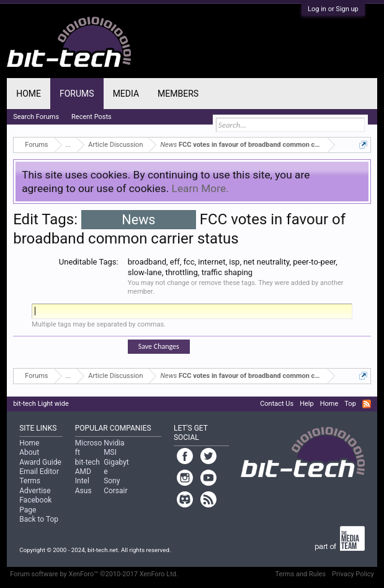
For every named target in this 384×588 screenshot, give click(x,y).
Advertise (35, 491)
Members (178, 94)
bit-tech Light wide (41, 404)
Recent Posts (92, 117)
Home (29, 94)
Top (350, 404)
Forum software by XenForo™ (94, 574)
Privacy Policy (353, 574)
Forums (77, 94)
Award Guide (40, 462)
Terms (30, 481)
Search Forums (36, 117)
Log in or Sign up (333, 9)
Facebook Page (35, 505)
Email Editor (39, 472)
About (29, 452)
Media (126, 94)
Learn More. (200, 188)
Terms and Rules (300, 574)
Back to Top (39, 519)
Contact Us (277, 404)
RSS (367, 404)
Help (307, 404)
